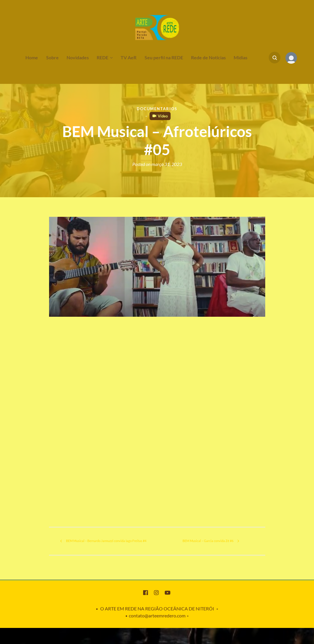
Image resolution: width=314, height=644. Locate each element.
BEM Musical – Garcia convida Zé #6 (208, 549)
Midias (241, 57)
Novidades (78, 57)
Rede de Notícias (208, 57)
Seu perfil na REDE (164, 57)
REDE (103, 57)
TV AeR (129, 57)
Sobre (52, 57)
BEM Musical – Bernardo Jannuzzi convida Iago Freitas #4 (99, 549)
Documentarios (157, 109)
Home (32, 57)
